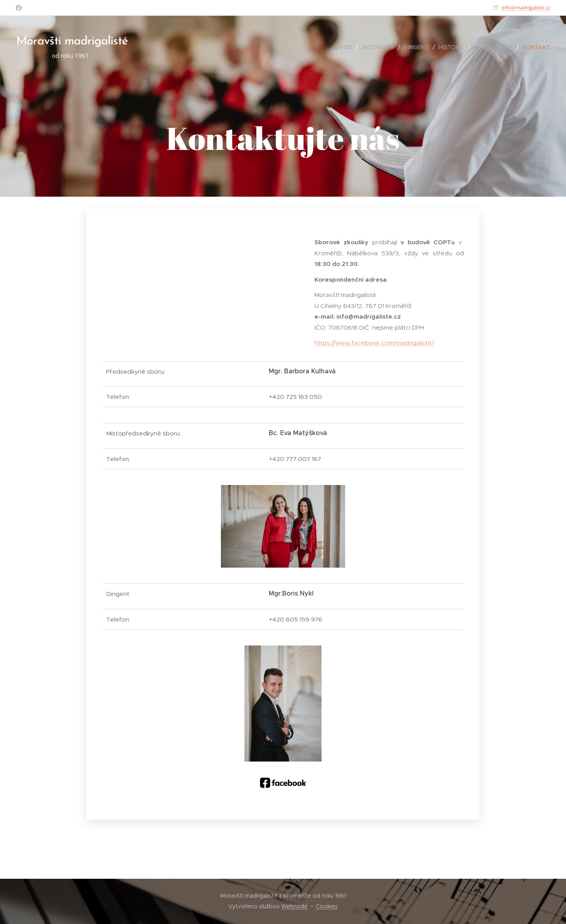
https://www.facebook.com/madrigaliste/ (374, 343)
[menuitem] (345, 47)
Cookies (327, 906)
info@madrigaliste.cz (526, 7)
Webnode (294, 906)
